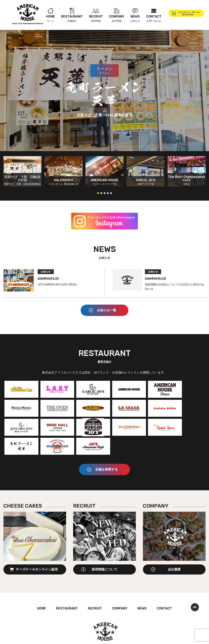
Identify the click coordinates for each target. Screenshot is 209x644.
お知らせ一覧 (107, 310)
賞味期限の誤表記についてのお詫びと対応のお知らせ (175, 287)
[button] (8, 171)
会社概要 (174, 550)
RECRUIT (95, 589)
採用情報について (104, 550)
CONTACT (164, 589)
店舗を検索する (107, 450)
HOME (41, 589)
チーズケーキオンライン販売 (37, 550)
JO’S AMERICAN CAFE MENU (56, 284)
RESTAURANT (67, 589)
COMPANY (120, 589)
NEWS (142, 589)
